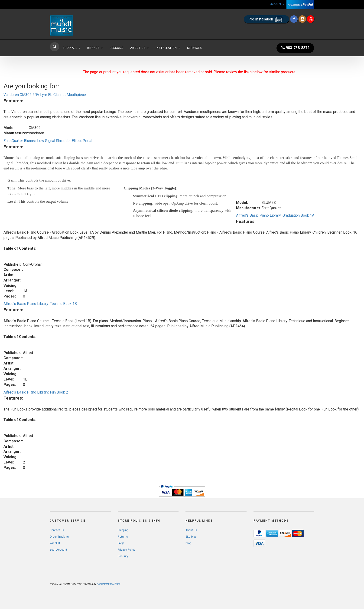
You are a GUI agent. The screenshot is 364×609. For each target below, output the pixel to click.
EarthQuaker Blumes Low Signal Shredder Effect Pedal (48, 141)
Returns (123, 537)
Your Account (58, 550)
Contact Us (57, 530)
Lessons (117, 48)
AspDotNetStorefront (108, 584)
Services (194, 48)
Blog (188, 543)
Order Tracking (59, 537)
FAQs (121, 543)
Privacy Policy (127, 550)
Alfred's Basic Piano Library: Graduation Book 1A (275, 215)
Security (123, 556)
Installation (168, 48)
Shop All (71, 48)
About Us (140, 48)
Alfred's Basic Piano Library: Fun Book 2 (36, 392)
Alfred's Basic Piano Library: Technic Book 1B (40, 304)
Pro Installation (266, 19)
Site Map (191, 537)
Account (277, 4)
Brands (95, 48)
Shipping (123, 530)
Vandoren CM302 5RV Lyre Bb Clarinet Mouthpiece (45, 95)
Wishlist (55, 543)
